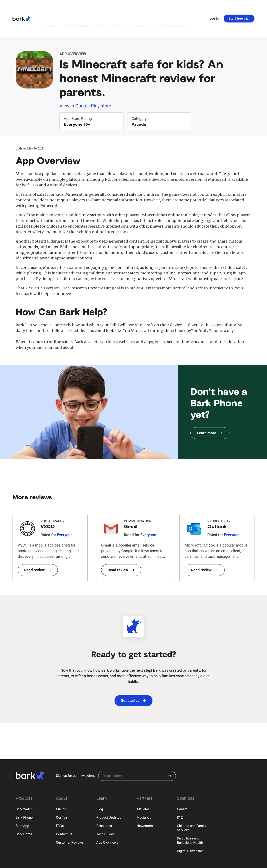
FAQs (60, 803)
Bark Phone (24, 795)
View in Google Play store (85, 83)
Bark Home (24, 811)
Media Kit (144, 795)
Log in (214, 7)
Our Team (63, 795)
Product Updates (109, 795)
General (183, 786)
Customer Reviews (70, 820)
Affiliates (143, 786)
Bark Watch (24, 786)
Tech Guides (106, 811)
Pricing (61, 786)
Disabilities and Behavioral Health (190, 818)
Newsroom (145, 803)
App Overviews (107, 820)
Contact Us (64, 811)
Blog (100, 786)
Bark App (22, 803)
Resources (104, 803)
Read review (38, 547)
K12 (180, 795)
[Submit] (170, 753)
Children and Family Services (191, 805)
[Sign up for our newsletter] (137, 753)
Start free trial (239, 7)
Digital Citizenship (190, 828)
